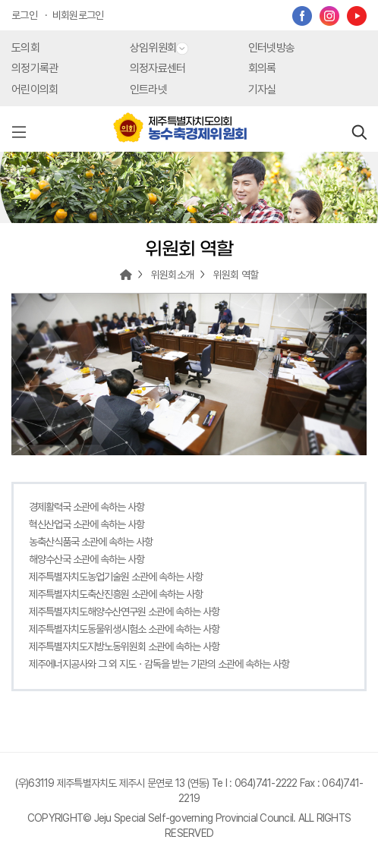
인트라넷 (148, 90)
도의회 (25, 48)
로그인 (24, 15)
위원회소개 (172, 275)
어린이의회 (35, 90)
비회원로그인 (78, 15)
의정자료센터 (158, 68)
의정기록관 (35, 68)
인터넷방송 (271, 48)
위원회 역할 (236, 275)
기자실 (262, 90)
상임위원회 (159, 48)
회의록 (262, 68)
